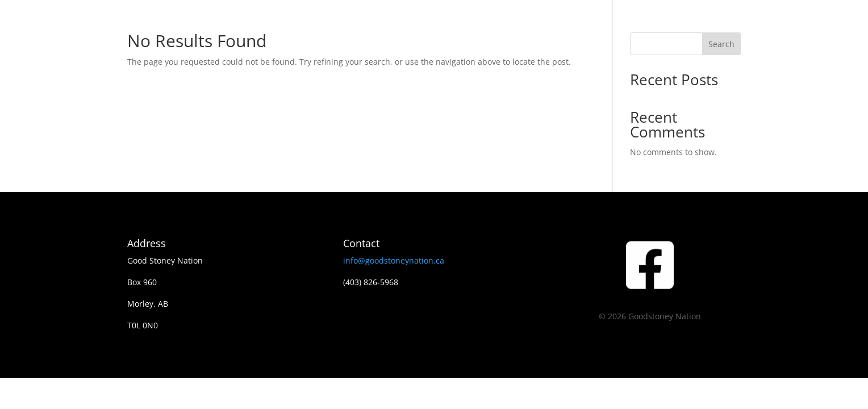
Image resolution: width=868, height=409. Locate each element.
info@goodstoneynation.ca (394, 260)
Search (721, 44)
